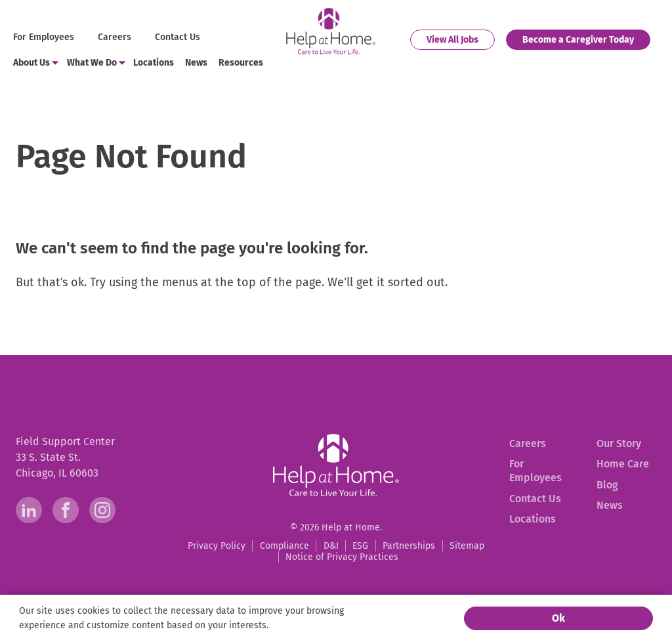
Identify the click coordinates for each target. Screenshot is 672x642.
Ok (558, 618)
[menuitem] (45, 38)
